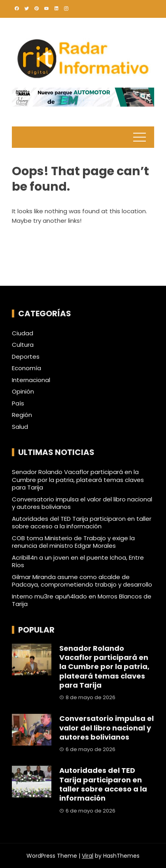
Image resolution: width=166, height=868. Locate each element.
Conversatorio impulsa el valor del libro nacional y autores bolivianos (82, 503)
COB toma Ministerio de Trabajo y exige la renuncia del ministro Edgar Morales (73, 542)
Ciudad (23, 333)
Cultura (23, 345)
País (18, 403)
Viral (88, 856)
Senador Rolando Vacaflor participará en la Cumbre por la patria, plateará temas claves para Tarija (78, 480)
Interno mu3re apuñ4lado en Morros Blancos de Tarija (82, 600)
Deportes (26, 357)
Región (22, 415)
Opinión (23, 392)
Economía (26, 368)
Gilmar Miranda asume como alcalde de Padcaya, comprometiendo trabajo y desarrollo (82, 581)
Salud (20, 427)
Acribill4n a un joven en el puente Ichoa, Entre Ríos (78, 561)
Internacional (31, 380)
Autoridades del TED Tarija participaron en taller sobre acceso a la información (82, 523)
